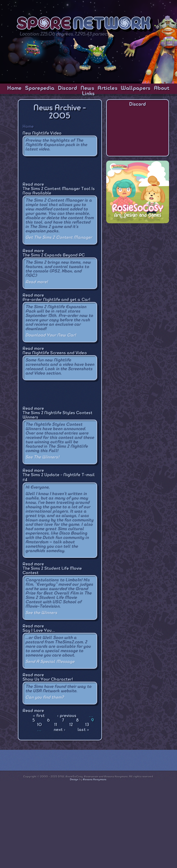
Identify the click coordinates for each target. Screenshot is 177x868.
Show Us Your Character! (48, 680)
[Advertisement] (138, 254)
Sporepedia (40, 88)
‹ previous (67, 716)
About (162, 88)
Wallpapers (136, 88)
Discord (68, 88)
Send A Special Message (50, 662)
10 (39, 725)
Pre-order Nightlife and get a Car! (57, 300)
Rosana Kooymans (95, 780)
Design (74, 780)
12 (71, 725)
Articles (108, 88)
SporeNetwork (85, 25)
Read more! (37, 282)
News (87, 88)
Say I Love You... (39, 631)
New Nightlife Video (42, 133)
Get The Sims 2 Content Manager (59, 238)
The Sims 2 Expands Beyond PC (54, 255)
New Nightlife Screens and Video (55, 353)
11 (56, 725)
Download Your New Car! (51, 335)
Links (88, 94)
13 (87, 725)
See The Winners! (42, 457)
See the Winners (41, 613)
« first (39, 716)
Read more (33, 185)
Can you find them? (45, 697)
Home (14, 88)
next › (60, 730)
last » (83, 730)
